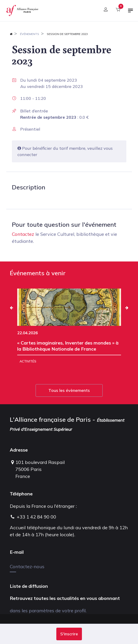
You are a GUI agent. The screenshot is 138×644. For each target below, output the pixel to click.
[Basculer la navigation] (131, 12)
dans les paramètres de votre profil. (48, 611)
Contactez (23, 234)
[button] (69, 634)
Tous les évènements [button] (69, 390)
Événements (30, 34)
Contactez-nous (27, 566)
